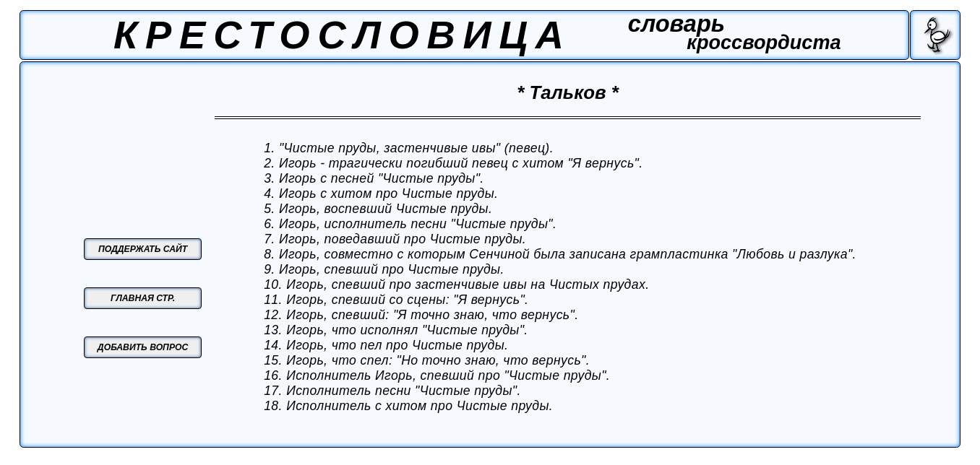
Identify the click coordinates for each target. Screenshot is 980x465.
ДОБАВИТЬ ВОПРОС (143, 347)
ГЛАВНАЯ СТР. (143, 298)
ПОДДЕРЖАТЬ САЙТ (143, 249)
